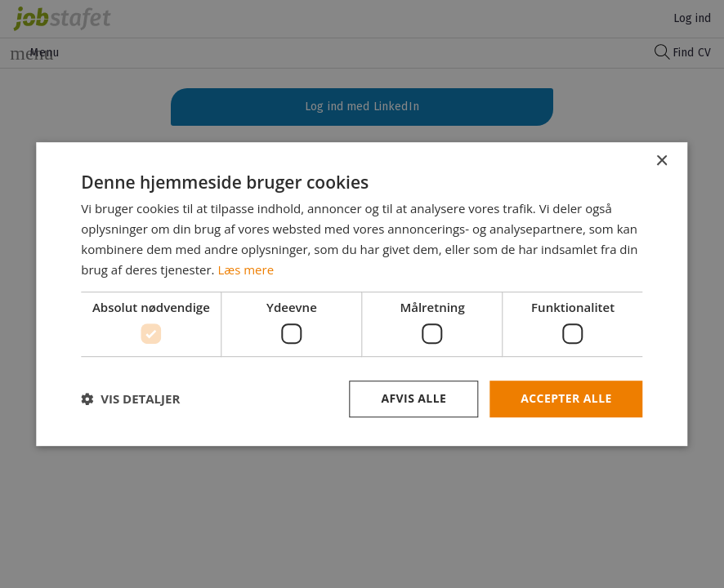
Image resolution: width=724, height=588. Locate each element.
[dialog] (362, 294)
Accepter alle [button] (566, 398)
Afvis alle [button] (413, 398)
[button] (130, 399)
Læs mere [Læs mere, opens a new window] (246, 269)
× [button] (661, 161)
